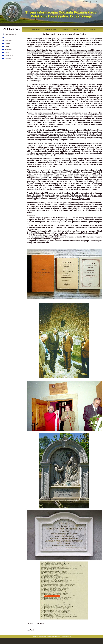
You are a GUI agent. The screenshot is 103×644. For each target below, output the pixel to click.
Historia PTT (8, 40)
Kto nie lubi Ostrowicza (35, 624)
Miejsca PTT (8, 49)
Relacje (76, 29)
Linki (84, 29)
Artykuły (7, 52)
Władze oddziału (51, 29)
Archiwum (85, 2)
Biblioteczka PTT (9, 55)
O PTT (6, 37)
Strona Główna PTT (10, 34)
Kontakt (95, 2)
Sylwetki (7, 46)
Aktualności (8, 59)
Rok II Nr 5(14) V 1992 (81, 199)
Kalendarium (36, 29)
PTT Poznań (11, 29)
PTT (26, 29)
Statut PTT (8, 43)
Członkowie (65, 29)
